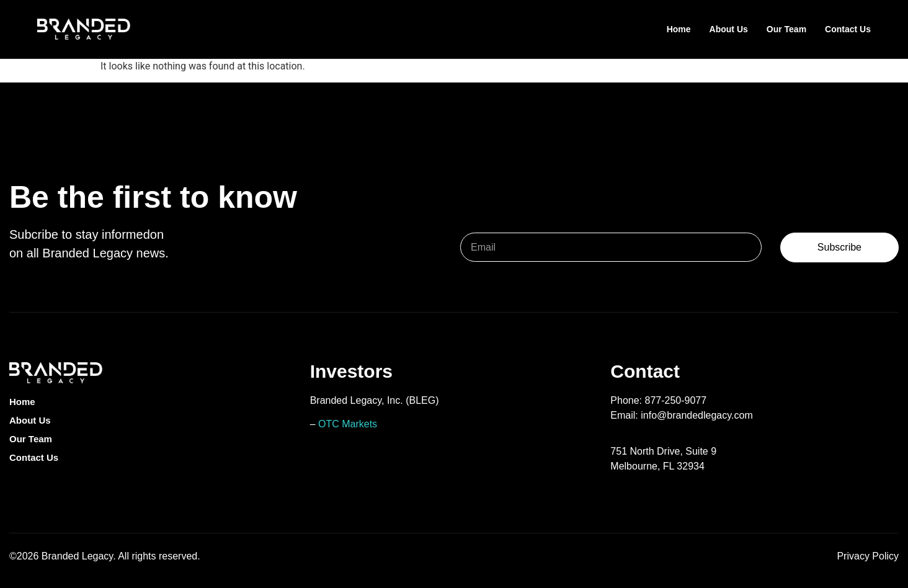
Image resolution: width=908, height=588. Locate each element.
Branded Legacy (77, 556)
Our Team (786, 29)
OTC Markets (348, 424)
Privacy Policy (868, 556)
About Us (729, 29)
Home (679, 29)
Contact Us (848, 29)
